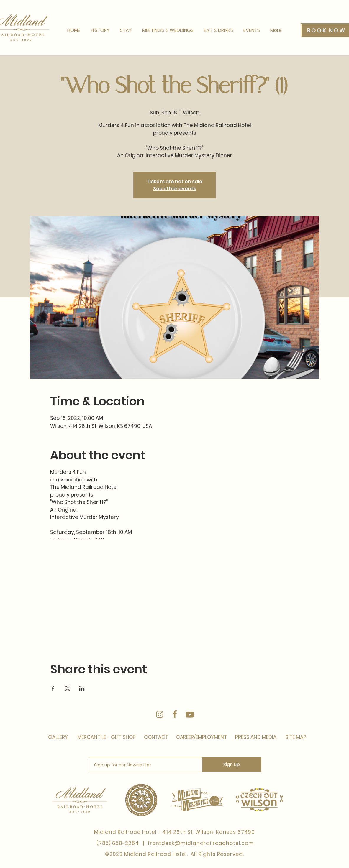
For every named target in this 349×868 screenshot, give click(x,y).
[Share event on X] (67, 688)
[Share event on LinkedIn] (82, 688)
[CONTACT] (156, 737)
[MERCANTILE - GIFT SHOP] (107, 737)
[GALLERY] (58, 737)
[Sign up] (232, 765)
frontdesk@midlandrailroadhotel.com (201, 843)
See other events (175, 189)
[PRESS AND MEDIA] (255, 737)
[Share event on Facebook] (53, 688)
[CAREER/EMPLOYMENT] (202, 737)
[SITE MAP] (295, 737)
